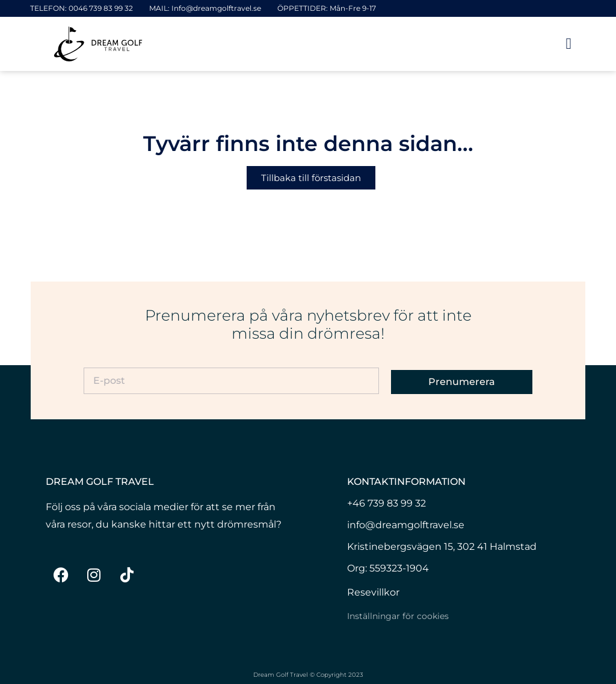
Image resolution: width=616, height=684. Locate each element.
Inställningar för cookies (398, 616)
